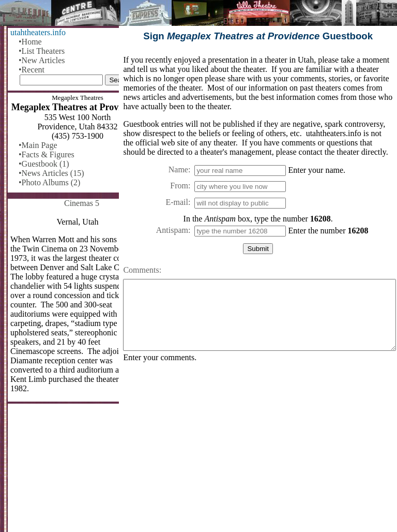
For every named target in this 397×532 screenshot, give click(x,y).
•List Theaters (42, 51)
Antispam (172, 230)
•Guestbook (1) (44, 164)
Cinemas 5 (82, 203)
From (179, 186)
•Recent (32, 70)
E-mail (177, 202)
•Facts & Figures (47, 154)
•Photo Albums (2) (49, 182)
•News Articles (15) (51, 173)
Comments (141, 270)
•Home (30, 42)
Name (178, 169)
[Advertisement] (258, 451)
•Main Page (38, 145)
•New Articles (42, 60)
